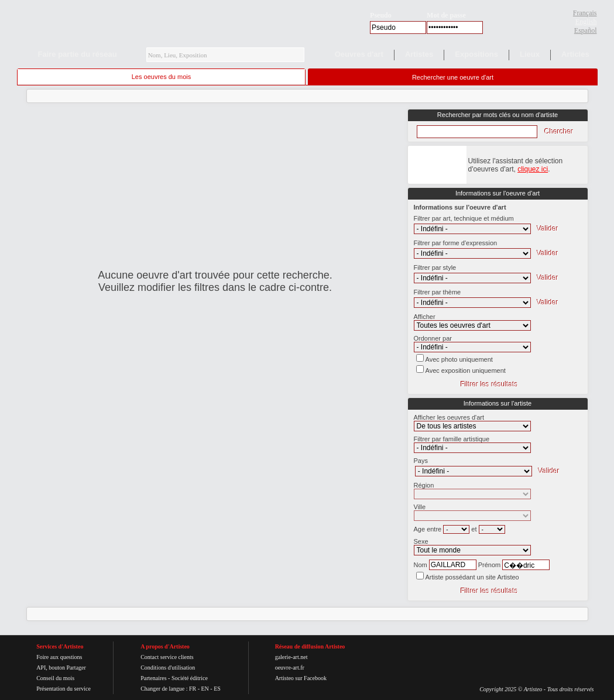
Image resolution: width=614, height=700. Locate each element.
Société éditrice (190, 678)
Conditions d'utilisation (168, 668)
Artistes (419, 54)
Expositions (476, 54)
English (586, 22)
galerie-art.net (291, 657)
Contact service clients (167, 657)
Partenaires (153, 678)
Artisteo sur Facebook (301, 678)
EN (205, 689)
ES (217, 689)
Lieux (530, 54)
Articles (575, 54)
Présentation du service (64, 689)
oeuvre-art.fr (290, 668)
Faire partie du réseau (78, 54)
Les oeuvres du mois (162, 77)
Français (585, 13)
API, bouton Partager (61, 668)
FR (193, 689)
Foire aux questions (59, 657)
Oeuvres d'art (359, 54)
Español (586, 30)
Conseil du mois (55, 678)
